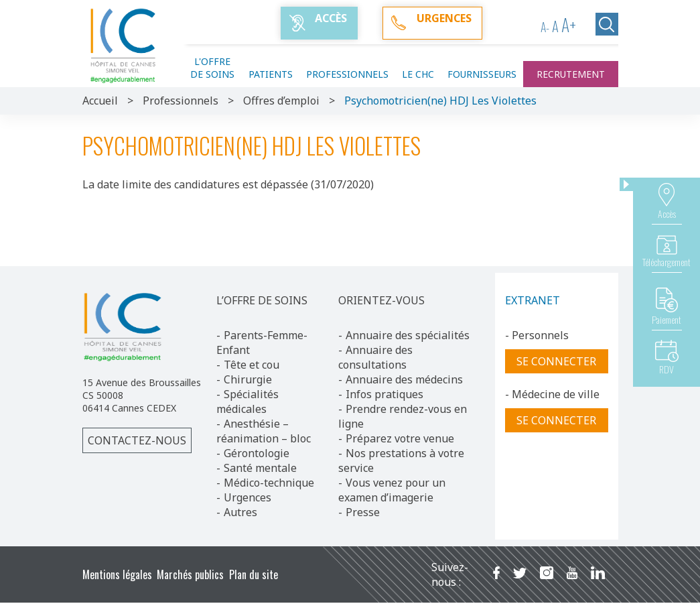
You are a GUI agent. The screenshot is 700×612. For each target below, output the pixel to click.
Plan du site (254, 574)
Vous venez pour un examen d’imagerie (392, 490)
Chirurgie (248, 379)
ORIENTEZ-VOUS (381, 300)
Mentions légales (117, 574)
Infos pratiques (384, 394)
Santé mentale (260, 468)
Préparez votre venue (400, 438)
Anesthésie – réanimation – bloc (264, 431)
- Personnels (537, 335)
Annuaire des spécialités (408, 335)
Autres (240, 512)
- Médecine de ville (552, 394)
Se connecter (556, 361)
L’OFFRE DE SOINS (262, 300)
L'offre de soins (212, 68)
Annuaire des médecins (404, 379)
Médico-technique (269, 483)
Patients (271, 74)
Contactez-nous (137, 440)
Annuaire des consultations (375, 357)
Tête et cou (252, 365)
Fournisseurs (482, 74)
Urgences (248, 497)
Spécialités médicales (248, 402)
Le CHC (418, 74)
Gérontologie (257, 453)
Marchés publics (190, 574)
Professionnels (347, 74)
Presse (363, 512)
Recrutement (571, 74)
